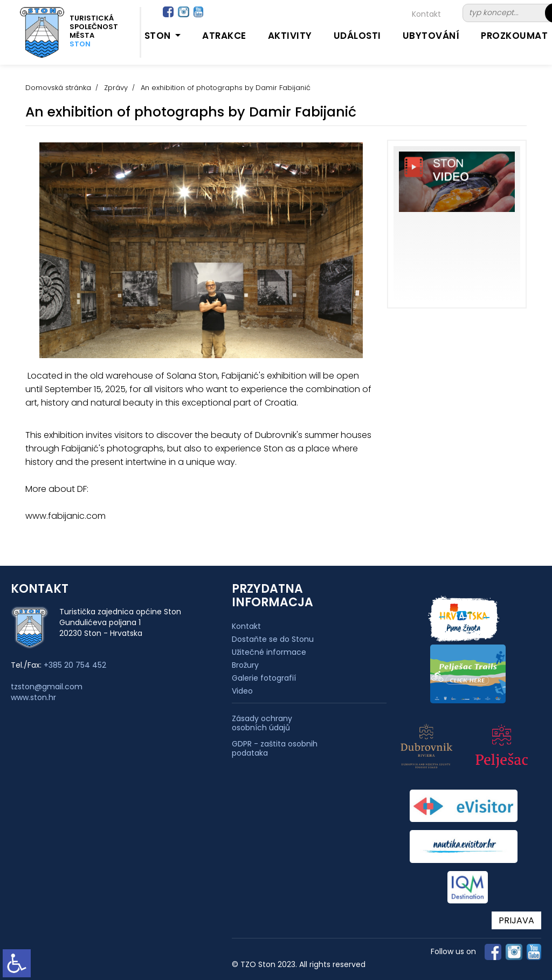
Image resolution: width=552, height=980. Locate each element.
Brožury (245, 665)
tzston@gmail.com (47, 687)
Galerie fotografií (264, 678)
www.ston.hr (33, 697)
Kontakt (426, 14)
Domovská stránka (58, 88)
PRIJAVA (516, 920)
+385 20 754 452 (75, 665)
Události (357, 36)
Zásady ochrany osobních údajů (262, 723)
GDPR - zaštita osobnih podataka (275, 749)
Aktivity (290, 36)
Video (242, 691)
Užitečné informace (269, 652)
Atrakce (224, 36)
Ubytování (431, 36)
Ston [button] (159, 36)
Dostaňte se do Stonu (273, 639)
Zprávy (116, 88)
